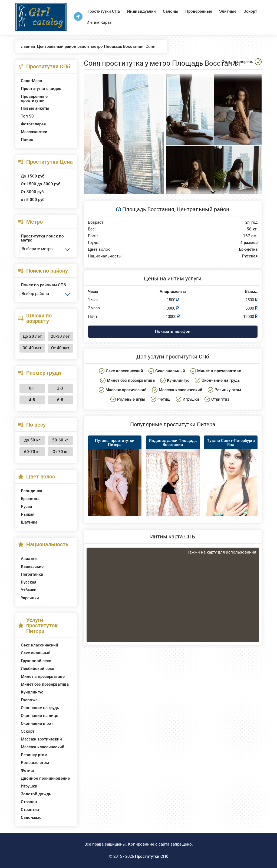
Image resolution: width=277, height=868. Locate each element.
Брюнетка (30, 499)
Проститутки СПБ (103, 11)
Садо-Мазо (32, 81)
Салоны (171, 11)
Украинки (30, 598)
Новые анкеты (35, 108)
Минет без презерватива (45, 684)
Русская (29, 582)
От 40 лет (60, 348)
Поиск (27, 140)
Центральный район (203, 209)
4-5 (32, 400)
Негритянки (32, 574)
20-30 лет (60, 336)
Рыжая (28, 514)
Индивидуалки (141, 11)
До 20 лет (32, 336)
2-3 (60, 388)
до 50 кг (32, 440)
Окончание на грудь (40, 708)
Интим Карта (99, 22)
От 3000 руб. (33, 192)
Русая (26, 507)
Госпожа (29, 700)
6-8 (60, 400)
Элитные (228, 11)
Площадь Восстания (148, 209)
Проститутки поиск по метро (42, 238)
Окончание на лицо (40, 716)
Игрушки (29, 786)
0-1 (32, 388)
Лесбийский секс (37, 669)
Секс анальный (36, 653)
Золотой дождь (36, 794)
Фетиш (27, 770)
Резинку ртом (34, 755)
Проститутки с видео (41, 89)
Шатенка (29, 522)
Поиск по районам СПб (43, 285)
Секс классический (39, 645)
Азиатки (29, 559)
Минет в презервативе (43, 676)
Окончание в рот (37, 723)
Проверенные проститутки (34, 98)
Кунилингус (32, 692)
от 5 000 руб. (33, 200)
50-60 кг (60, 440)
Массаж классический (43, 747)
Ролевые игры (35, 763)
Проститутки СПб (152, 856)
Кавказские (32, 567)
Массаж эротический (41, 739)
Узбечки (29, 590)
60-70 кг (32, 452)
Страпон (29, 802)
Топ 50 (27, 116)
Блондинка (32, 491)
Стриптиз (30, 810)
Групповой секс (36, 661)
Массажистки (34, 132)
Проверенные (199, 11)
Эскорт (250, 11)
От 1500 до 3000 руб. (41, 184)
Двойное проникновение (45, 778)
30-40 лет (32, 348)
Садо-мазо (31, 817)
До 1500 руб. (33, 176)
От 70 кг (60, 452)
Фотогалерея (33, 124)
